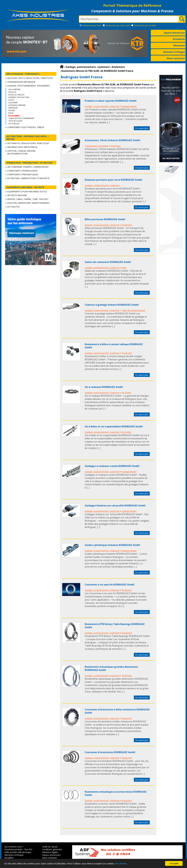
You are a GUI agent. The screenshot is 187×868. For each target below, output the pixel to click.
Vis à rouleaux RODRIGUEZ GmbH (104, 387)
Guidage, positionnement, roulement (29, 86)
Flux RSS (28, 849)
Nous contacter (176, 58)
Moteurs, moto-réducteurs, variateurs (30, 78)
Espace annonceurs (51, 855)
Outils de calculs (50, 847)
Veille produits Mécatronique (18, 852)
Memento (179, 45)
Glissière (13, 103)
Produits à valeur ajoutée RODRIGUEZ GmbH (111, 101)
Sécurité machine (17, 195)
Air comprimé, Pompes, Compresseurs (28, 167)
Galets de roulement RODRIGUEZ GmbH (108, 262)
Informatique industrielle (22, 147)
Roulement (127, 225)
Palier (11, 110)
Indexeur (13, 108)
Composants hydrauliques (22, 171)
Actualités (179, 39)
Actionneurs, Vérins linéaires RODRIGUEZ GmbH (112, 140)
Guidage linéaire (17, 105)
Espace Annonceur (174, 33)
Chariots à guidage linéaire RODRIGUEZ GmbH (112, 305)
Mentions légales (50, 852)
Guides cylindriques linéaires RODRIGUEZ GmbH (112, 545)
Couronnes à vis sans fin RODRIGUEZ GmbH (110, 585)
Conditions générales (52, 849)
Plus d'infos (121, 864)
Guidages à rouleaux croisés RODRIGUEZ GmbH (112, 466)
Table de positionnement (21, 118)
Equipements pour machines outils (27, 192)
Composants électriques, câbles (26, 127)
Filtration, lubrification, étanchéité (28, 178)
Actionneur (116, 146)
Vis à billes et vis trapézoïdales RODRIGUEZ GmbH (114, 426)
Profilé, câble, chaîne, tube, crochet (28, 199)
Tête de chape (15, 121)
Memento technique (14, 855)
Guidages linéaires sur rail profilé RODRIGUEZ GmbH (115, 506)
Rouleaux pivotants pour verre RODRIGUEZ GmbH (113, 180)
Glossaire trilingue (174, 52)
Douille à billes (16, 95)
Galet (11, 100)
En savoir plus (142, 128)
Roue (11, 113)
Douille (12, 92)
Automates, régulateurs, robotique (28, 143)
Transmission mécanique (21, 82)
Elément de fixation (19, 97)
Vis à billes (14, 124)
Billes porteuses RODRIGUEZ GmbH (105, 219)
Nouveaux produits (13, 849)
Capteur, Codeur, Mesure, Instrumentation (22, 152)
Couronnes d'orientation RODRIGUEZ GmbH (110, 752)
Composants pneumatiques (23, 174)
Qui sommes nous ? (14, 847)
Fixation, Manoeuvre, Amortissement (29, 203)
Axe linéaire (14, 89)
